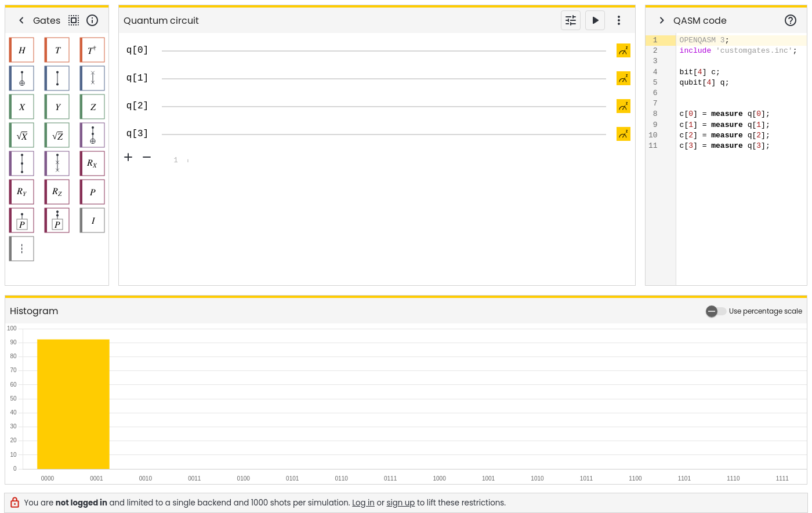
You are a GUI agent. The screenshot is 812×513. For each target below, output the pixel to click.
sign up (401, 503)
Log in (363, 503)
